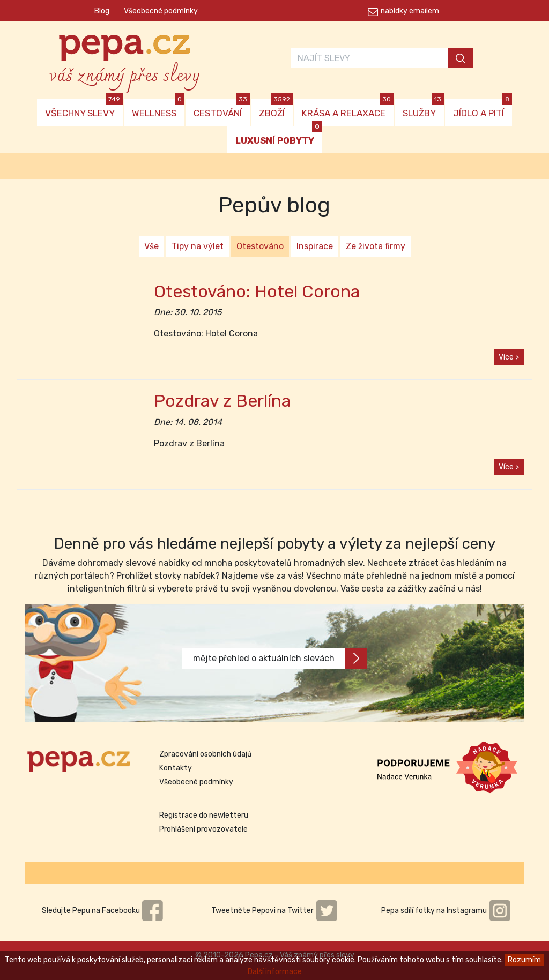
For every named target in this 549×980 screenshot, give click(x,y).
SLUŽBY (423, 109)
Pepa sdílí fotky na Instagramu (446, 911)
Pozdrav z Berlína (222, 401)
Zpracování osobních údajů (205, 754)
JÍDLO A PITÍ (483, 109)
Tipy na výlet (198, 246)
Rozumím (524, 960)
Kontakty (176, 768)
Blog (102, 11)
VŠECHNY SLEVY (84, 109)
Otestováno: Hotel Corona (257, 291)
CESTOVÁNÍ (222, 109)
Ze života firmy (376, 246)
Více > (509, 357)
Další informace (275, 972)
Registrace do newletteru (204, 815)
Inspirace (315, 246)
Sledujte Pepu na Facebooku (103, 911)
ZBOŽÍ (276, 109)
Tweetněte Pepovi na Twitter (274, 911)
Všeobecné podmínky (161, 11)
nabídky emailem (410, 11)
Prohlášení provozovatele (203, 829)
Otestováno (260, 246)
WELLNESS (158, 109)
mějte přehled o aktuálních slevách (280, 658)
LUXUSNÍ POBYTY (279, 136)
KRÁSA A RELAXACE (348, 109)
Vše (151, 246)
